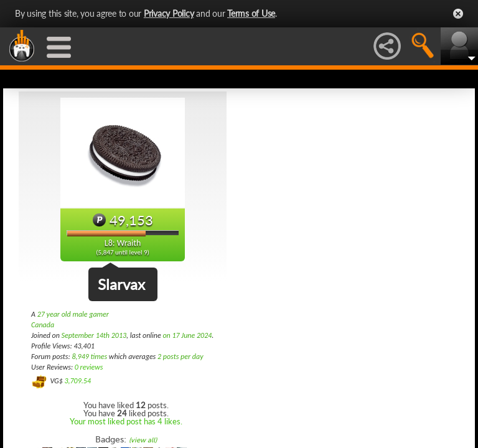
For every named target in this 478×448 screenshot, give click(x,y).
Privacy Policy (169, 13)
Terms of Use (251, 13)
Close (458, 14)
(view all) (143, 440)
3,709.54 (77, 381)
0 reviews (89, 367)
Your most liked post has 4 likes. (126, 421)
